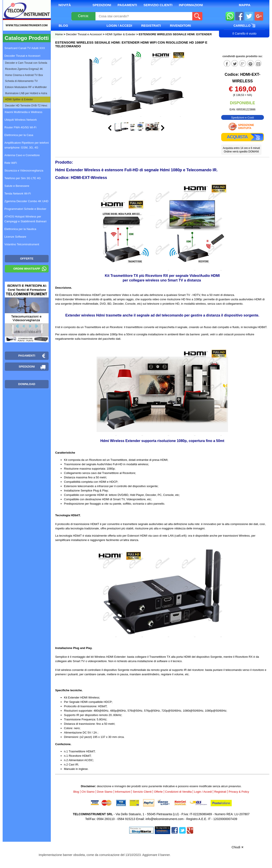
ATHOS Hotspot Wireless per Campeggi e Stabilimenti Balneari (25, 219)
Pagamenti (127, 5)
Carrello (244, 25)
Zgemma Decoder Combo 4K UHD (26, 201)
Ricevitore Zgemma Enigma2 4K (24, 69)
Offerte (158, 792)
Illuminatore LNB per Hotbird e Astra (26, 93)
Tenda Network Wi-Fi (18, 194)
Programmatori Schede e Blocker (25, 209)
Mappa (245, 5)
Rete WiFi (11, 163)
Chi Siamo (88, 792)
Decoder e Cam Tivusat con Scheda (26, 63)
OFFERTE (27, 259)
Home (59, 34)
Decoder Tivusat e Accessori (84, 34)
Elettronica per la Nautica (20, 229)
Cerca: (83, 16)
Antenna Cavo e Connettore (22, 155)
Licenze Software (15, 237)
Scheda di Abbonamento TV (21, 81)
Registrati (151, 26)
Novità (65, 5)
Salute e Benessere (17, 186)
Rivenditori (180, 26)
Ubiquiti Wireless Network (21, 120)
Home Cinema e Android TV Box (24, 75)
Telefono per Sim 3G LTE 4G (23, 178)
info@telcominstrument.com (164, 819)
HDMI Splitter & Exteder (120, 34)
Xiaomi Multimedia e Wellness (23, 112)
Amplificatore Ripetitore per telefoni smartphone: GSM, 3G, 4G (26, 145)
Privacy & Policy (239, 792)
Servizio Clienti (158, 5)
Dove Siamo (105, 792)
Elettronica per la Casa (19, 135)
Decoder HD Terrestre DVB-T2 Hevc (26, 106)
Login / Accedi (119, 26)
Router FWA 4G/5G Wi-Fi (20, 127)
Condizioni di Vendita (178, 792)
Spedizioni (102, 5)
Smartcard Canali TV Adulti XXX (25, 48)
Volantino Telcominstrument (22, 244)
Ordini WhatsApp (27, 269)
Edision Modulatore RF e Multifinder (26, 87)
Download (27, 384)
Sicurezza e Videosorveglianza (24, 171)
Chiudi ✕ (238, 847)
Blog (63, 26)
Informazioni (191, 5)
